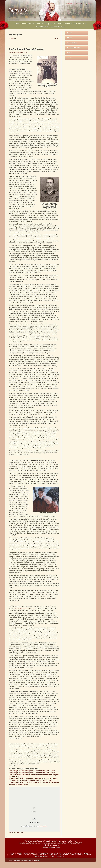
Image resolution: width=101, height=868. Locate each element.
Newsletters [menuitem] (64, 855)
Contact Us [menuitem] (61, 856)
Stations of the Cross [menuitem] (39, 855)
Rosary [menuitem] (19, 853)
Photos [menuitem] (88, 855)
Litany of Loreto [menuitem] (30, 853)
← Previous (13, 39)
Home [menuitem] (12, 853)
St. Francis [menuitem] (19, 855)
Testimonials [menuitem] (53, 855)
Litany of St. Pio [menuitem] (56, 853)
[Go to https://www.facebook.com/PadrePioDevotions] (46, 847)
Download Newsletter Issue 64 (19, 53)
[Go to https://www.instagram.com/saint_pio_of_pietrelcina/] (51, 847)
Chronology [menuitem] (78, 853)
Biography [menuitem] (67, 853)
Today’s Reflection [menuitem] (77, 855)
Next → (57, 39)
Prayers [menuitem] (87, 853)
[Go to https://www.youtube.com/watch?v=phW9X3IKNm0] (57, 848)
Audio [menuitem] (27, 855)
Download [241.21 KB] (16, 833)
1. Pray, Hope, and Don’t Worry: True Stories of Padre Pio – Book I (32, 771)
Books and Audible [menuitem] (42, 856)
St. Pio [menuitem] (11, 855)
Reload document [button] (27, 826)
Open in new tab (42, 826)
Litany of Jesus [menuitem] (43, 853)
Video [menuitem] (53, 856)
